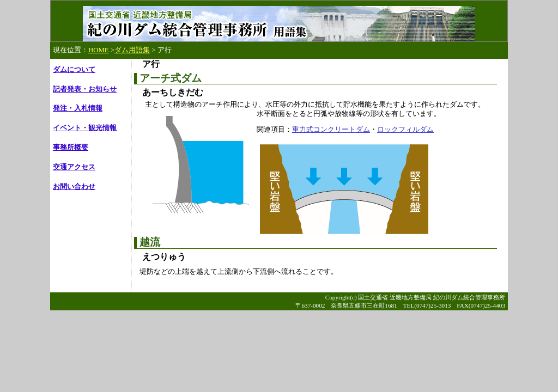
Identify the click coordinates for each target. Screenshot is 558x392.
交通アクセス (74, 167)
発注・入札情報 (78, 108)
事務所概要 (71, 148)
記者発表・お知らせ (85, 89)
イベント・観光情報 (85, 128)
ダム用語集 (132, 50)
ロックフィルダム (405, 129)
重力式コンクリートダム (331, 129)
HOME (99, 50)
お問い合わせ (74, 187)
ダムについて (74, 70)
